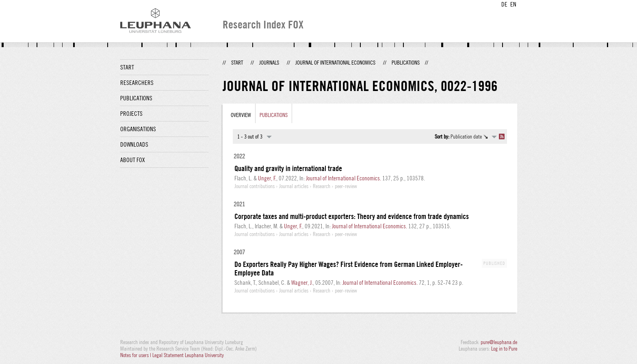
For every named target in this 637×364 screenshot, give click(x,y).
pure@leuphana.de (499, 342)
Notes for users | (136, 355)
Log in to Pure (504, 349)
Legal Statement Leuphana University (188, 355)
